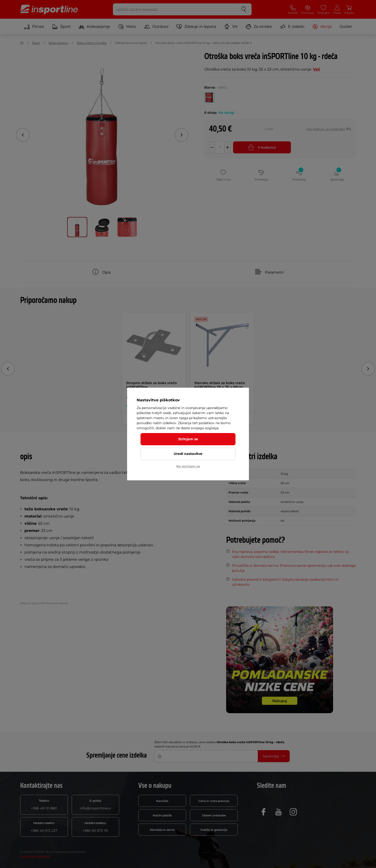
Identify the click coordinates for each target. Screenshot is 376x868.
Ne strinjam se (188, 466)
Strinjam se (188, 439)
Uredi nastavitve (188, 454)
